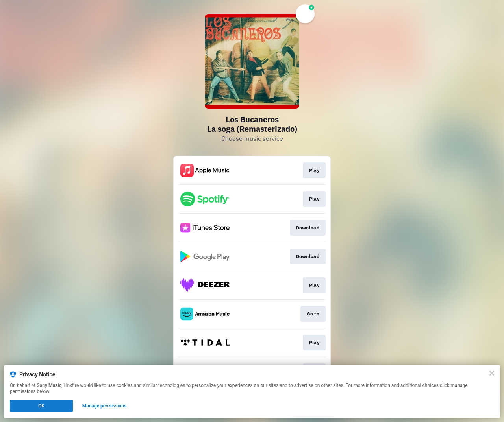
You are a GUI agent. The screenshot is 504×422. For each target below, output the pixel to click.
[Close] (492, 373)
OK (41, 406)
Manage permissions (105, 406)
